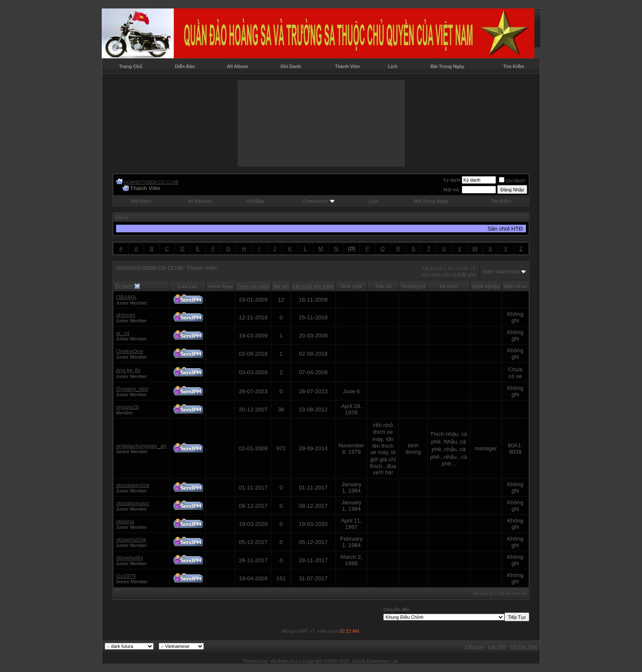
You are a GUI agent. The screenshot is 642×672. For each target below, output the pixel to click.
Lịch (393, 66)
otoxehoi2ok (131, 540)
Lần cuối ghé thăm (313, 286)
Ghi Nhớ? (512, 181)
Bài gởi (281, 286)
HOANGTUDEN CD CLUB (151, 182)
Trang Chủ (131, 66)
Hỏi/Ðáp (255, 201)
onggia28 (128, 407)
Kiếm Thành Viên (501, 272)
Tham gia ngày (253, 286)
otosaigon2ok (133, 485)
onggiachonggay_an (141, 446)
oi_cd (123, 333)
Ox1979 (126, 576)
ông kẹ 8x (128, 370)
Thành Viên (347, 66)
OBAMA (126, 297)
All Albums (200, 201)
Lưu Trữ (497, 647)
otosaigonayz (133, 503)
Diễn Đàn (185, 66)
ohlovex (126, 315)
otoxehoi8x (130, 558)
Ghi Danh (291, 66)
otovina (125, 521)
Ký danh (452, 180)
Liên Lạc (475, 647)
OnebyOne (130, 351)
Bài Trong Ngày (448, 66)
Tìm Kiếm (513, 66)
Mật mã (451, 190)
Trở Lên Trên (523, 647)
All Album (237, 66)
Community (319, 201)
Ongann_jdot (132, 389)
